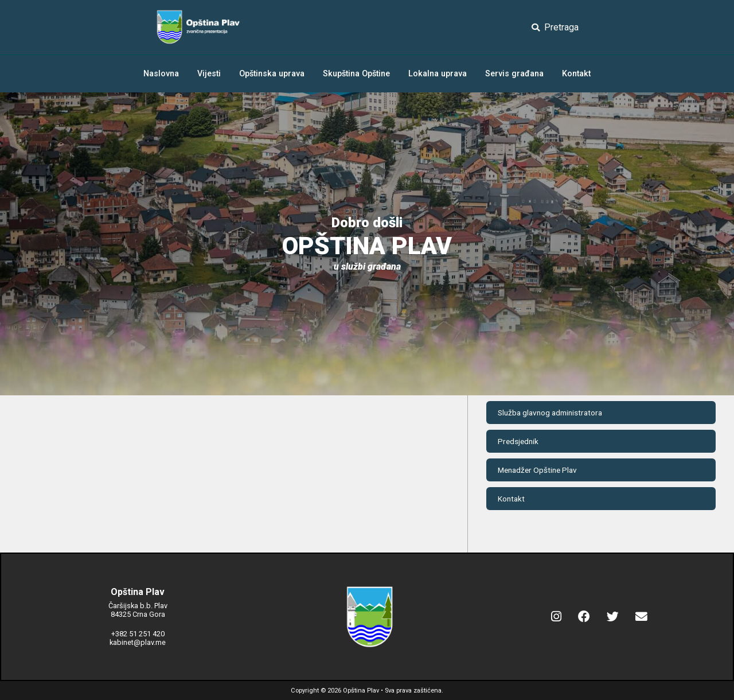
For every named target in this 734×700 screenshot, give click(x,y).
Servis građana (514, 74)
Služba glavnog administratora (550, 413)
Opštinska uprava (272, 74)
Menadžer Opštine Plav (537, 470)
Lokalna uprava (438, 74)
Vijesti (209, 74)
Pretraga (555, 27)
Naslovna (161, 74)
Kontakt (576, 74)
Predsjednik (518, 441)
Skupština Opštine (356, 74)
